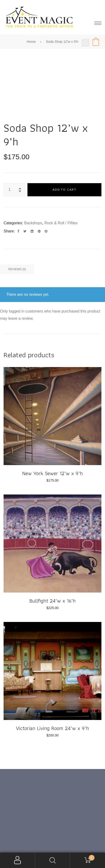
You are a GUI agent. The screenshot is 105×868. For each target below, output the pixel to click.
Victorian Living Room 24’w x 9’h (52, 728)
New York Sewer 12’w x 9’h (52, 473)
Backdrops (33, 223)
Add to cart (64, 190)
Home (31, 42)
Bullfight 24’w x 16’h (52, 601)
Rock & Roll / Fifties (61, 223)
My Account (18, 860)
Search (53, 860)
